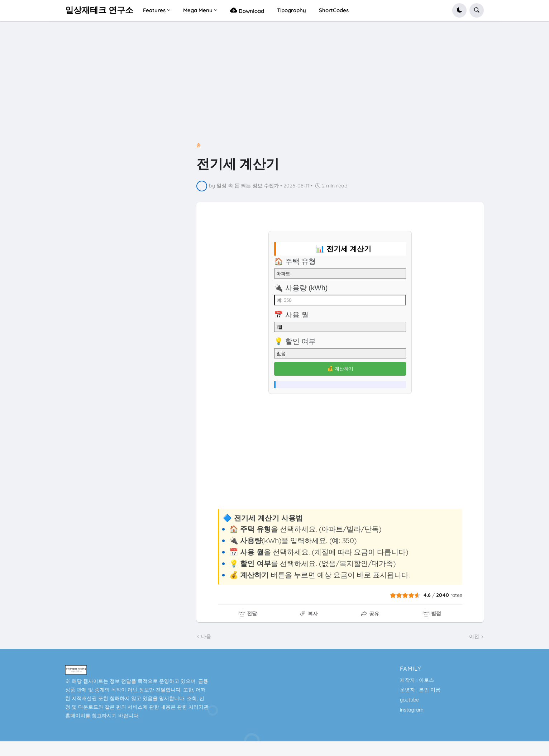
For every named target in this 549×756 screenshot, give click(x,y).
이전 (474, 636)
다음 (206, 636)
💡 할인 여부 (295, 341)
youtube (409, 700)
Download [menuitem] (247, 10)
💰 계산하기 (340, 369)
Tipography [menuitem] (292, 10)
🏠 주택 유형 (295, 261)
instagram (412, 710)
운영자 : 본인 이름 (420, 690)
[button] (459, 10)
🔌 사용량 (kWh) (301, 288)
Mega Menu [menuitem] (198, 10)
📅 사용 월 (291, 315)
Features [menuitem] (154, 10)
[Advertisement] (274, 85)
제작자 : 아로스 (417, 680)
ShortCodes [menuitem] (334, 10)
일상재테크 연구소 (99, 10)
